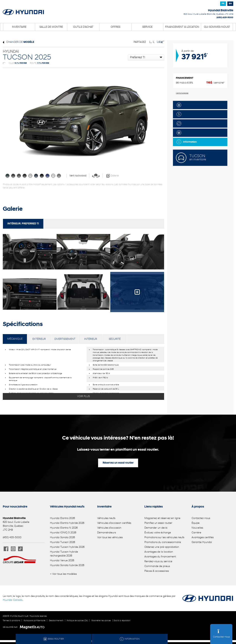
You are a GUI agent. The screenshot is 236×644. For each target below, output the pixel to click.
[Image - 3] (30, 292)
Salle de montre (51, 27)
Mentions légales (182, 93)
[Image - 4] (84, 292)
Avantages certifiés (203, 538)
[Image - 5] (137, 292)
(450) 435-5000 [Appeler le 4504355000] (225, 18)
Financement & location (182, 27)
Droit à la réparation (122, 621)
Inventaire (19, 27)
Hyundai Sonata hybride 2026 (67, 565)
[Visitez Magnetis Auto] (33, 627)
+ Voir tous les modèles (63, 574)
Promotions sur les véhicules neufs (164, 538)
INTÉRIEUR (91, 339)
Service (147, 27)
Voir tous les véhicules (110, 538)
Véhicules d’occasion (109, 528)
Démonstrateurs (106, 533)
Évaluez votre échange (158, 533)
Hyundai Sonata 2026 (62, 538)
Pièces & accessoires (157, 571)
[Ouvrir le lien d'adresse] (208, 14)
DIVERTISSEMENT (65, 339)
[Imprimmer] (162, 42)
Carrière (196, 533)
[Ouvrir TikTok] (20, 549)
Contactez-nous (201, 518)
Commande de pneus (157, 566)
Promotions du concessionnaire (163, 542)
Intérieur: (23, 224)
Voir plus (83, 396)
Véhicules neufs (106, 518)
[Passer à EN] (230, 4)
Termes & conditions (11, 621)
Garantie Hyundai (202, 542)
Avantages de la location (159, 552)
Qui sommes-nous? (217, 27)
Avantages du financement (160, 557)
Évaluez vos (193, 105)
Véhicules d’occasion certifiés (114, 523)
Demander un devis (156, 528)
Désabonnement (56, 621)
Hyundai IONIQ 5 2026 (63, 533)
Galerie (113, 176)
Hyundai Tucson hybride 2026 (67, 547)
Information (187, 142)
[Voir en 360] (96, 176)
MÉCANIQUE (15, 339)
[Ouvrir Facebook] (6, 549)
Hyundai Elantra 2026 (62, 518)
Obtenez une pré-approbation (197, 114)
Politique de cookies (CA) (77, 621)
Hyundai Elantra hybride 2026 (67, 523)
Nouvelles (197, 528)
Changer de (18, 42)
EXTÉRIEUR (39, 339)
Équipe (196, 523)
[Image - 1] (84, 252)
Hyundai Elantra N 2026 (64, 528)
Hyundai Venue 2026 (62, 561)
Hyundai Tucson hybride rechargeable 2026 (64, 554)
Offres (115, 27)
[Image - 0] (30, 252)
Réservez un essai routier (118, 463)
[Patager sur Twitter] (154, 42)
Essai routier (187, 133)
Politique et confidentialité (34, 621)
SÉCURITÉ (115, 339)
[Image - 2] (137, 252)
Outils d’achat (83, 27)
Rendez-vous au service (158, 562)
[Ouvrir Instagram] (13, 549)
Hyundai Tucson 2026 (63, 542)
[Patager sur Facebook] (151, 42)
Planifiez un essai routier (158, 523)
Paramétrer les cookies (101, 621)
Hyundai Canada (13, 600)
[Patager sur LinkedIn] (158, 42)
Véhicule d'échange (191, 123)
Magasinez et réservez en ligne (162, 518)
